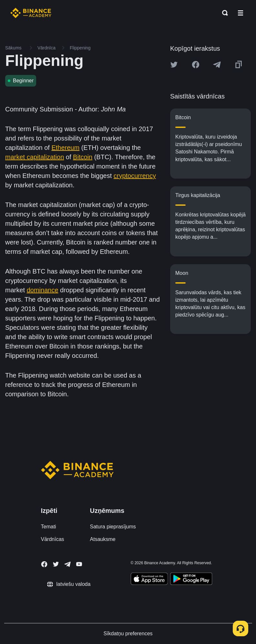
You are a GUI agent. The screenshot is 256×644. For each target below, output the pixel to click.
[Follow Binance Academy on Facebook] (44, 564)
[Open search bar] (223, 13)
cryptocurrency (135, 176)
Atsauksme (103, 539)
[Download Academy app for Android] (191, 580)
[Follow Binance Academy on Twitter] (56, 564)
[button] (241, 13)
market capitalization (35, 157)
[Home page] (31, 13)
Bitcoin (83, 157)
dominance (43, 290)
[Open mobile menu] (241, 13)
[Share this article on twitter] (174, 65)
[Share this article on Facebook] (196, 65)
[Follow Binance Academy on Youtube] (79, 564)
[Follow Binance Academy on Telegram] (67, 564)
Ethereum (65, 148)
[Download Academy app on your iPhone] (149, 580)
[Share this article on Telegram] (217, 65)
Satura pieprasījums (113, 527)
